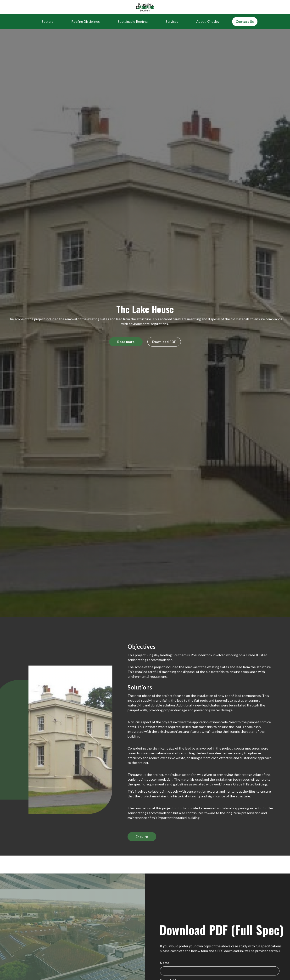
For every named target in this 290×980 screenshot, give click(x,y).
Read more (126, 342)
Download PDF (164, 342)
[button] (47, 22)
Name (165, 964)
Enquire (142, 837)
